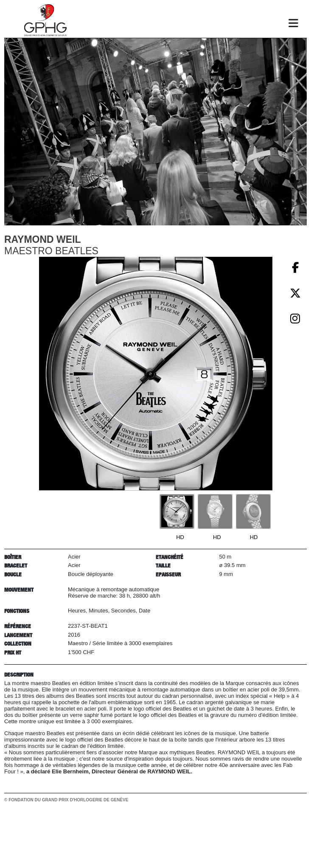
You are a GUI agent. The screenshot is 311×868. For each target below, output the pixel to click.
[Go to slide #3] (253, 511)
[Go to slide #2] (215, 511)
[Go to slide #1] (177, 511)
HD (180, 537)
